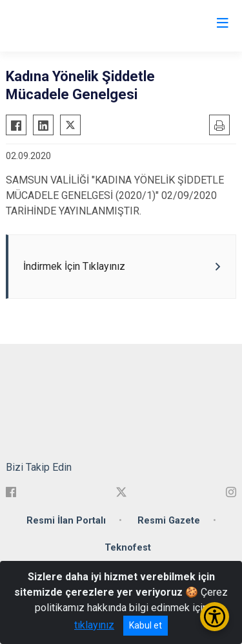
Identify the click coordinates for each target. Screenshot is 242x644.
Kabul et (146, 625)
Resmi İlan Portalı (66, 521)
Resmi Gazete (169, 521)
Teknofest (128, 548)
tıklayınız (94, 625)
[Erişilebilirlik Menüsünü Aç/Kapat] (215, 617)
